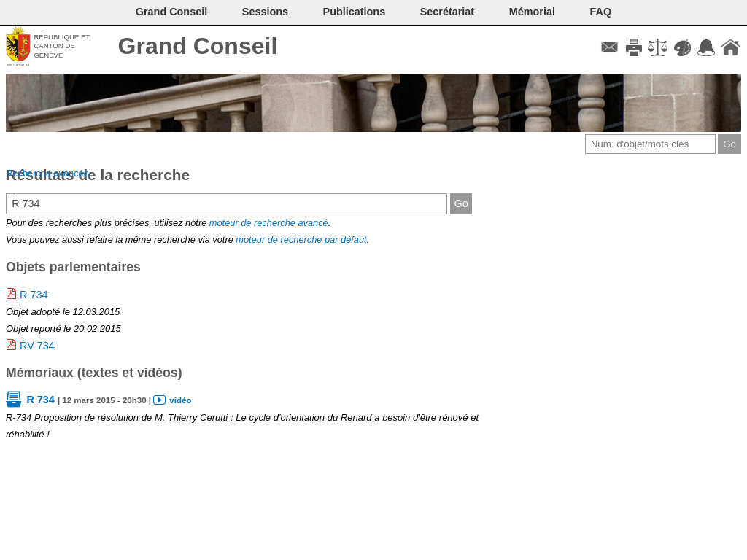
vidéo (180, 400)
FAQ (601, 12)
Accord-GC (707, 47)
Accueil (731, 47)
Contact (609, 47)
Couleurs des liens (682, 47)
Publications (355, 12)
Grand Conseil (198, 46)
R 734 (34, 295)
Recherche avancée (47, 173)
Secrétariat (447, 12)
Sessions (265, 12)
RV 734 (37, 346)
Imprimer (634, 47)
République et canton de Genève (62, 46)
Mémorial (532, 12)
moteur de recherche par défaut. (302, 240)
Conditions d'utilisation (658, 47)
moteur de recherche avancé (269, 223)
